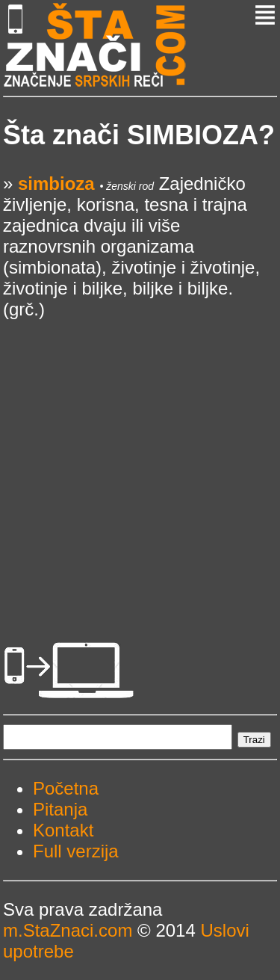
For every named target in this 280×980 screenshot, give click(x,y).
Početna (66, 788)
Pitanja (60, 809)
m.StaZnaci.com (68, 930)
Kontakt (63, 830)
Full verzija (76, 851)
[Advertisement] (140, 460)
